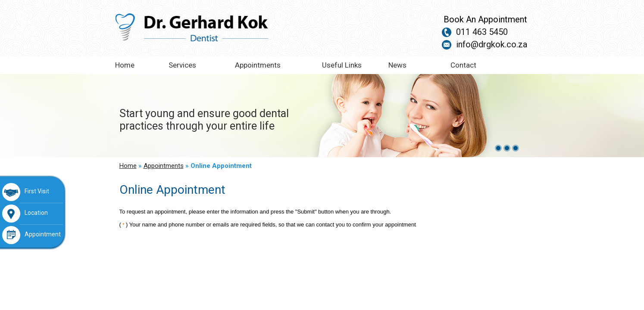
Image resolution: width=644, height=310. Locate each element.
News (397, 65)
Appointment (31, 235)
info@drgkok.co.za (492, 44)
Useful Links (342, 65)
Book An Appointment (485, 19)
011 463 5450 (482, 32)
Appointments (258, 65)
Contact (463, 65)
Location (25, 214)
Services (182, 65)
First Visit (26, 192)
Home (125, 65)
